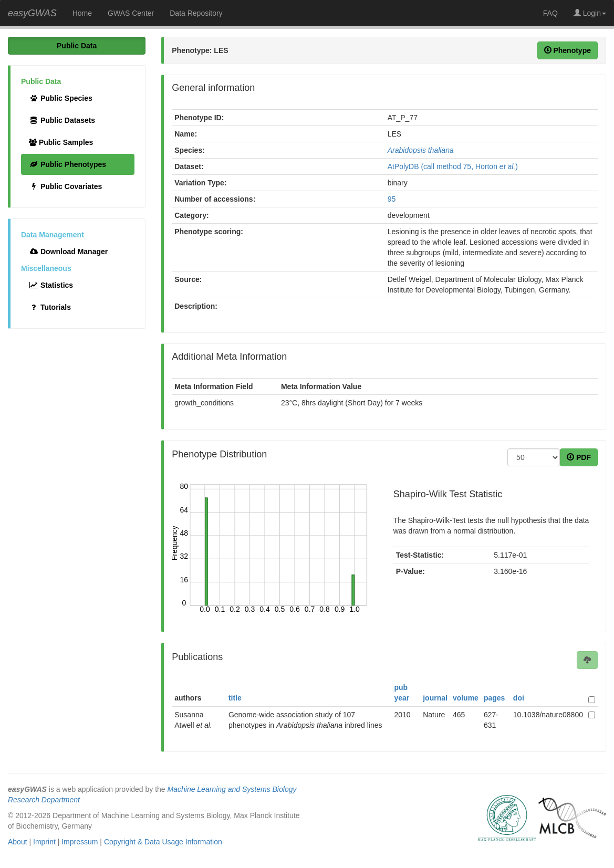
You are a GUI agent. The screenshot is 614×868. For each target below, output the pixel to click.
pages (494, 698)
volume (466, 698)
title (235, 698)
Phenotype (568, 50)
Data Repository (196, 13)
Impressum (80, 842)
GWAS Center (131, 13)
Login (590, 13)
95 (392, 199)
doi (519, 698)
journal (435, 698)
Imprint (44, 842)
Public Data (77, 46)
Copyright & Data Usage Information (163, 842)
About (18, 842)
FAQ (550, 13)
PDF (579, 457)
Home (82, 13)
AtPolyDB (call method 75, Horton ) (453, 166)
